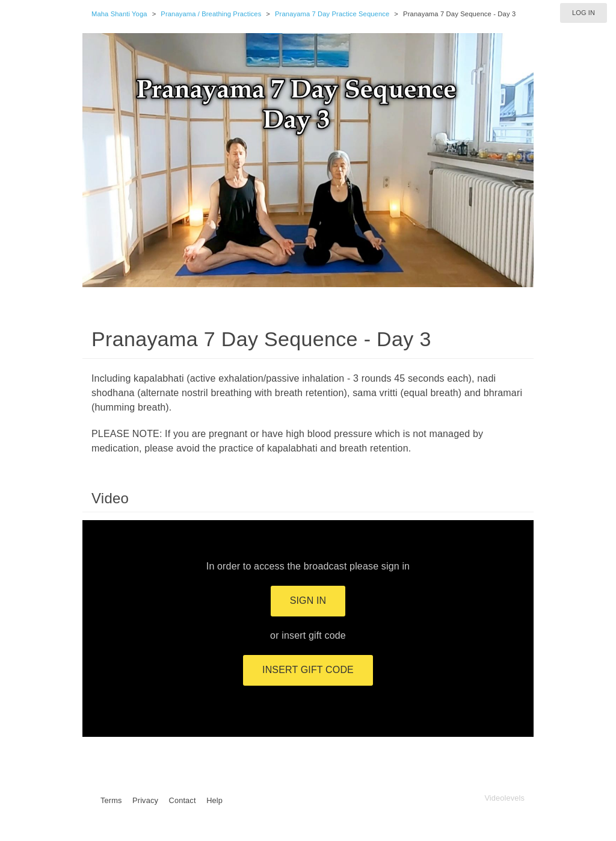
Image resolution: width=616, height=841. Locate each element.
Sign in (308, 600)
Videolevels (504, 798)
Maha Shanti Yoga (119, 14)
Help (214, 800)
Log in (584, 13)
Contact (183, 800)
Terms (111, 800)
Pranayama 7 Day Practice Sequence (332, 14)
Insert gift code (308, 670)
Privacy (145, 800)
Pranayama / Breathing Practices (211, 14)
